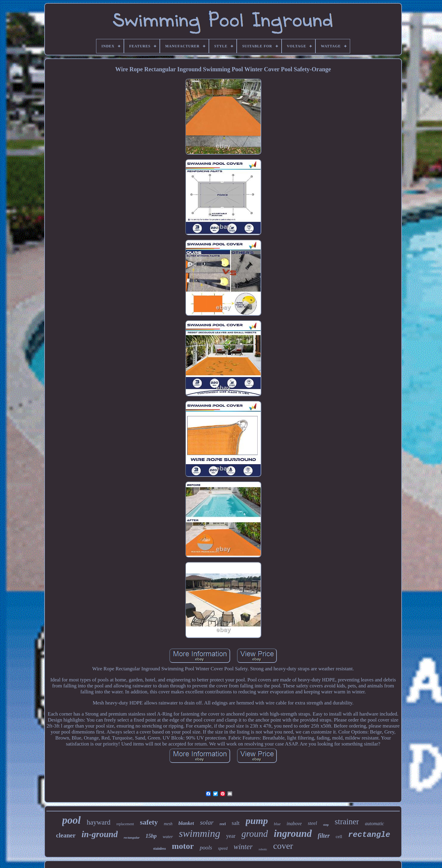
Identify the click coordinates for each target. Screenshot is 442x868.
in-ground (100, 834)
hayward (99, 822)
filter (324, 836)
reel (223, 824)
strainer (347, 822)
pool (72, 820)
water (168, 837)
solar (207, 822)
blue (277, 824)
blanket (186, 823)
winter (243, 847)
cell (339, 837)
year (231, 836)
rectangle (369, 835)
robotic (263, 849)
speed (223, 848)
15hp (151, 836)
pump (257, 821)
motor (183, 846)
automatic (374, 824)
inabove (294, 824)
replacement (125, 824)
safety (149, 822)
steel (312, 823)
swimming (200, 833)
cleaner (66, 835)
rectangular (132, 837)
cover (283, 846)
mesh (168, 824)
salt (236, 823)
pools (206, 847)
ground (255, 834)
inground (293, 834)
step (326, 825)
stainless (160, 849)
